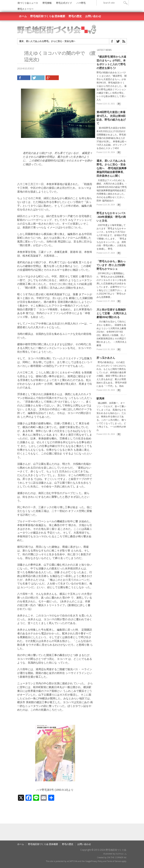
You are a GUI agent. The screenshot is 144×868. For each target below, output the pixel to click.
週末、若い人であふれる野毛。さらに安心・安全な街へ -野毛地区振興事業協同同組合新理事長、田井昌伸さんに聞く (112, 168)
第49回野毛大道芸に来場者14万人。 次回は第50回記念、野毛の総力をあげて (111, 118)
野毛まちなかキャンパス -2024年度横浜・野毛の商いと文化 (111, 217)
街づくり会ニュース (28, 3)
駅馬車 (101, 398)
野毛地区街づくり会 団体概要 (48, 16)
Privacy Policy (97, 861)
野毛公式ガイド (64, 3)
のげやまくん (121, 854)
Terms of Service (114, 861)
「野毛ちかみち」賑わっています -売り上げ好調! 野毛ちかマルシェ (111, 265)
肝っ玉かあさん (106, 358)
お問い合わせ (93, 16)
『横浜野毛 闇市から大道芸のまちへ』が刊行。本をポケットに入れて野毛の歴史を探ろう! (111, 62)
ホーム (23, 16)
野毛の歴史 (75, 16)
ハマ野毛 (81, 3)
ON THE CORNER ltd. (117, 857)
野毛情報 (47, 3)
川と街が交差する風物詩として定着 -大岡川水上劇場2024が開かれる (112, 313)
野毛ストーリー (26, 9)
